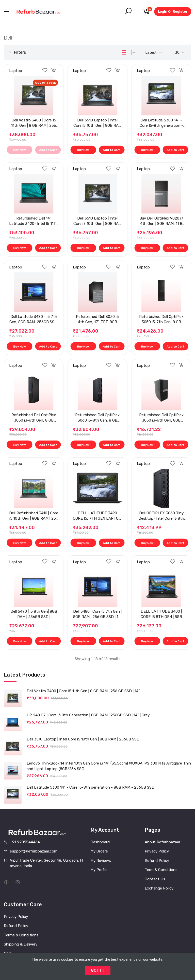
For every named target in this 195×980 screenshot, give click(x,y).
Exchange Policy (159, 888)
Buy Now (20, 150)
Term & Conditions (161, 870)
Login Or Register (173, 12)
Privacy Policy (157, 851)
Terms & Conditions (21, 935)
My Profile (99, 870)
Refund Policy (157, 861)
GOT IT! (98, 970)
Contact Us (155, 879)
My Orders (99, 851)
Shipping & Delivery (21, 944)
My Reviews (101, 861)
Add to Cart (48, 150)
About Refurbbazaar (162, 842)
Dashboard (100, 842)
